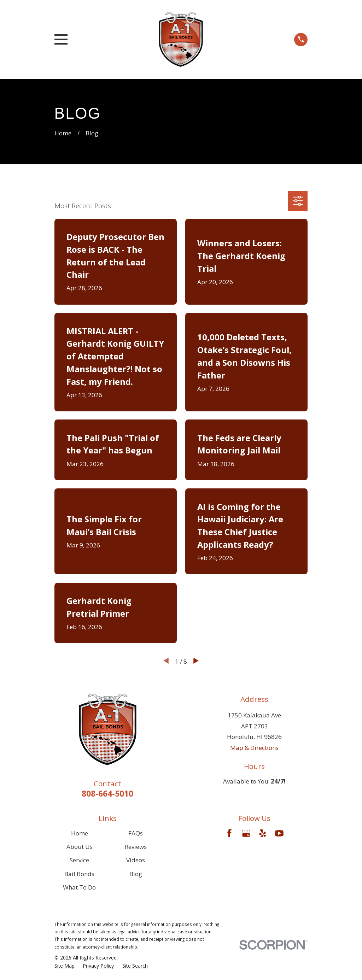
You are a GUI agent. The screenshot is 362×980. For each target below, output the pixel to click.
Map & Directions (254, 748)
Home (80, 833)
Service (79, 860)
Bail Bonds (79, 874)
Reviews (136, 847)
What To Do (79, 887)
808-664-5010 (107, 794)
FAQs (136, 833)
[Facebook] (229, 833)
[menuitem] (65, 966)
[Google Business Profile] (246, 833)
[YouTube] (279, 833)
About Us (80, 847)
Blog (136, 874)
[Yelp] (263, 833)
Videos (136, 860)
